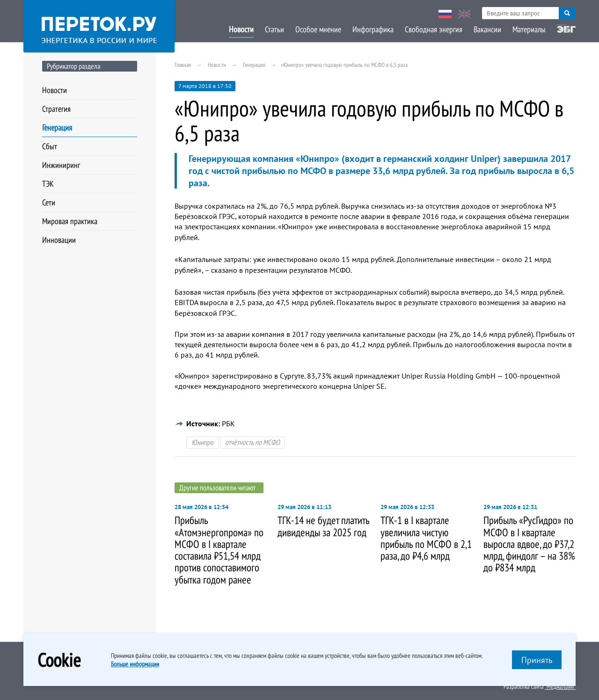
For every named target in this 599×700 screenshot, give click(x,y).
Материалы (529, 29)
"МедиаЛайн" (560, 686)
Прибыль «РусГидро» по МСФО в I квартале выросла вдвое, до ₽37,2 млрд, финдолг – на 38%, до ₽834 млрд (530, 544)
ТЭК (48, 184)
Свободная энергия (434, 29)
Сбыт (50, 146)
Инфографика (373, 29)
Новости (241, 29)
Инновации (59, 240)
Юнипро (202, 442)
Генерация (57, 128)
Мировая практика (70, 221)
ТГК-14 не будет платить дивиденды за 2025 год (323, 526)
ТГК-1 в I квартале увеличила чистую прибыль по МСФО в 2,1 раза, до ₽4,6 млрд (426, 538)
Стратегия (56, 109)
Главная (183, 65)
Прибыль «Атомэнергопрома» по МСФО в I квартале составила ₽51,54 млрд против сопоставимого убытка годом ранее (219, 550)
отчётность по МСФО (252, 442)
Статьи (274, 29)
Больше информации (135, 664)
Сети (49, 202)
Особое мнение (318, 29)
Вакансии (487, 29)
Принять (537, 660)
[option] (221, 545)
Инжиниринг (61, 165)
